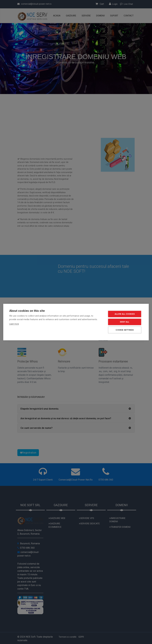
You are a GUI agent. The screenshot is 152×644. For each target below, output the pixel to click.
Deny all (125, 322)
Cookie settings (125, 330)
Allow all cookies (125, 314)
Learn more (14, 324)
